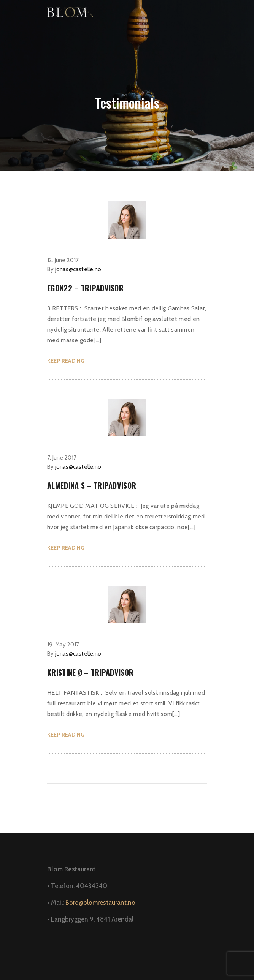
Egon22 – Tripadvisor (85, 288)
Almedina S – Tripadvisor (92, 485)
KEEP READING (66, 361)
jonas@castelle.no (78, 269)
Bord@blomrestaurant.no (100, 903)
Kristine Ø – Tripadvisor (90, 672)
